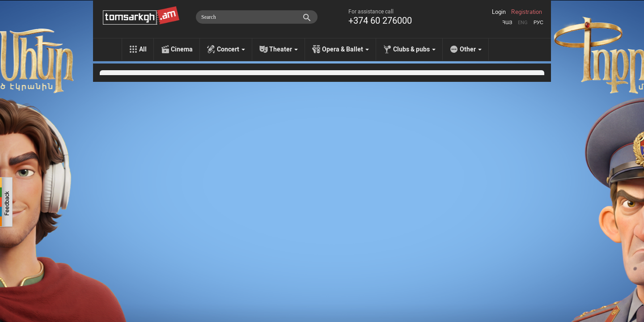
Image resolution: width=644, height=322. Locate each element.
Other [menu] (471, 49)
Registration (527, 12)
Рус (538, 23)
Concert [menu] (231, 49)
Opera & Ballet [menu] (345, 49)
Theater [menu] (284, 49)
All (143, 49)
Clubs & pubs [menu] (414, 49)
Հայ (507, 23)
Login (499, 12)
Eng (523, 23)
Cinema (182, 49)
